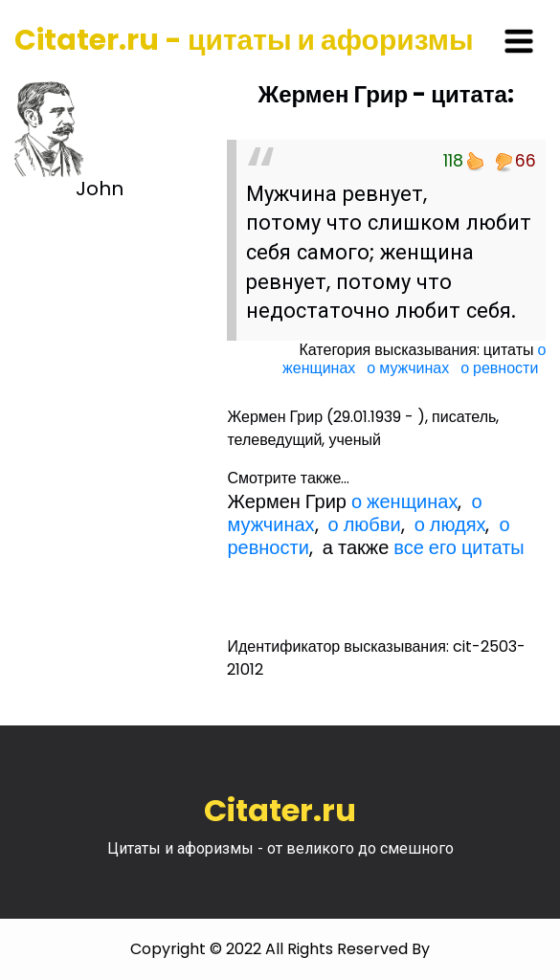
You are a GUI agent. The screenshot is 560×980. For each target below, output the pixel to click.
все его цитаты (459, 547)
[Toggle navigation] (519, 41)
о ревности (499, 368)
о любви (365, 524)
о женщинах (404, 501)
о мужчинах (408, 368)
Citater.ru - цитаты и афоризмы (244, 40)
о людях (450, 524)
